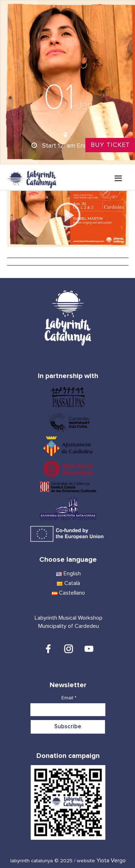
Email (69, 698)
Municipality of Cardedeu (69, 626)
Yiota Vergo (111, 860)
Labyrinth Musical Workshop (69, 618)
